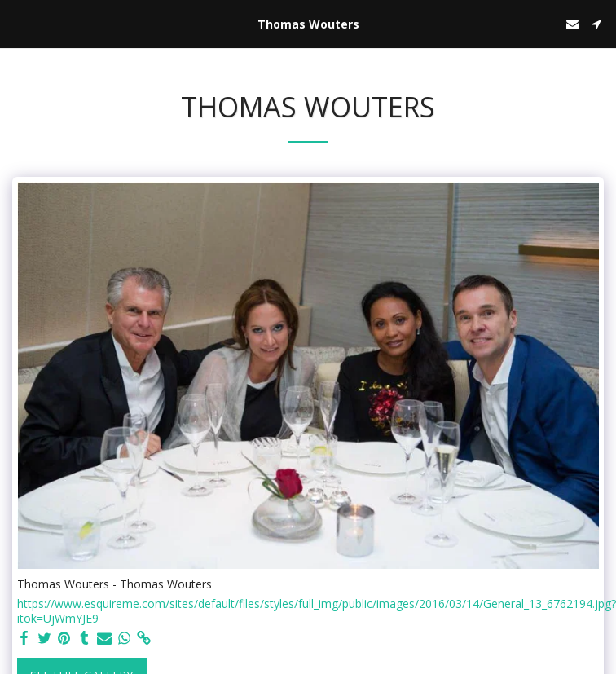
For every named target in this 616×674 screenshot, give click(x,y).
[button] (18, 23)
